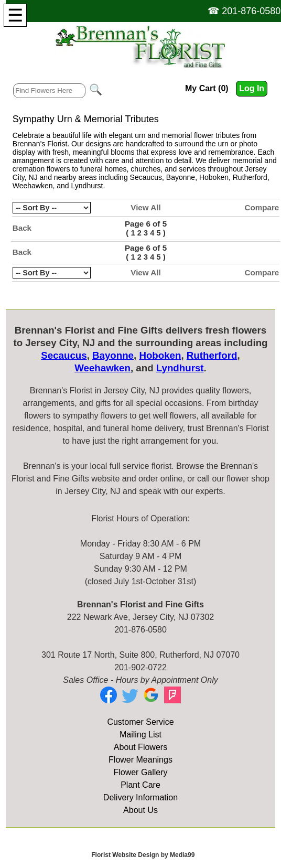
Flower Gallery (140, 772)
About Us (140, 810)
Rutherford (250, 177)
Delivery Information (140, 797)
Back (22, 228)
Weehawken (33, 186)
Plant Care (140, 785)
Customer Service (140, 722)
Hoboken (214, 177)
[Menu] (15, 15)
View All (145, 207)
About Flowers (140, 747)
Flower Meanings (140, 760)
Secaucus (146, 177)
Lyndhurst (87, 186)
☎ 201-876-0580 (244, 11)
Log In (252, 88)
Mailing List (140, 735)
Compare (262, 207)
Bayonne (181, 177)
